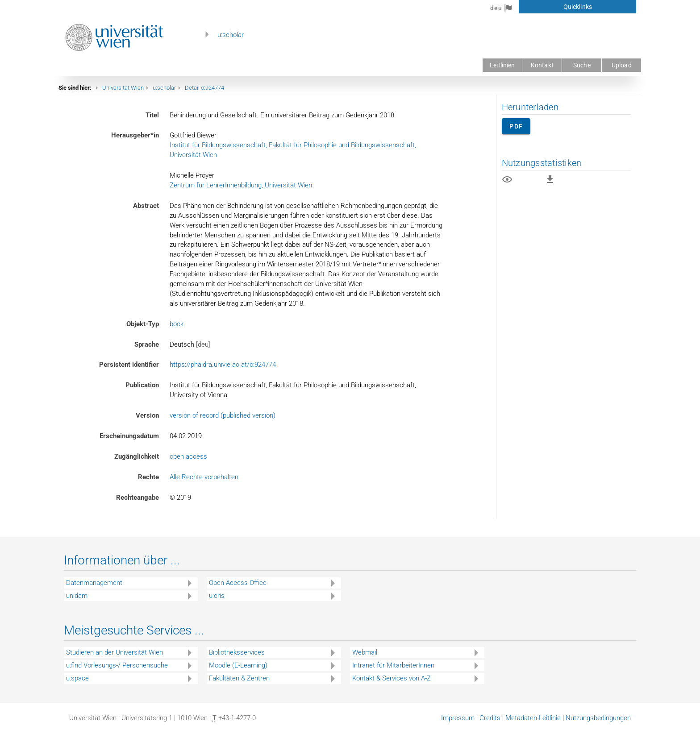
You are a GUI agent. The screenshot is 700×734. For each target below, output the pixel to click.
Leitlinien (502, 65)
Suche (582, 65)
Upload (622, 65)
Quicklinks (578, 7)
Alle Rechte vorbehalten (204, 477)
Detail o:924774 (204, 88)
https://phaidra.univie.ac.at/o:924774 (223, 365)
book (177, 324)
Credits (490, 718)
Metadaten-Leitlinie (533, 718)
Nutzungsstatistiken (542, 163)
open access (188, 456)
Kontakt (542, 65)
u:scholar (231, 35)
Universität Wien (123, 88)
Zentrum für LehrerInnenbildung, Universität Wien (241, 185)
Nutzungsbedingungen (598, 718)
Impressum (458, 718)
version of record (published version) (223, 415)
